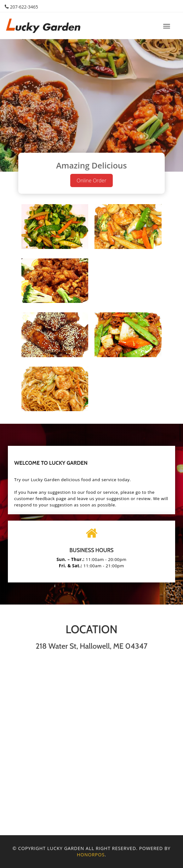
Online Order (91, 180)
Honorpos (91, 855)
